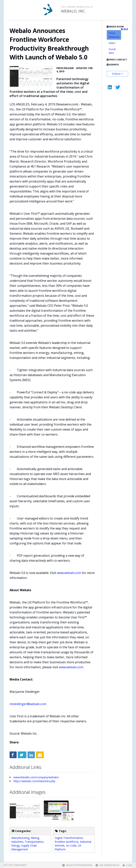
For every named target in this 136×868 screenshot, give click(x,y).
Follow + (117, 74)
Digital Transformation (69, 838)
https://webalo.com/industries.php (34, 781)
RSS (125, 29)
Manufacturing (20, 838)
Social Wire (112, 51)
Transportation (34, 842)
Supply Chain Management (24, 847)
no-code (71, 845)
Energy (15, 845)
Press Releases (114, 35)
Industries (17, 842)
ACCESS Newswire (15, 865)
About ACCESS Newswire (79, 865)
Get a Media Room (109, 865)
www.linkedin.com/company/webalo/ (36, 777)
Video (112, 43)
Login (129, 865)
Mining (35, 838)
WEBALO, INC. (73, 11)
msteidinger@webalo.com (28, 704)
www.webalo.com (69, 573)
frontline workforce (67, 842)
